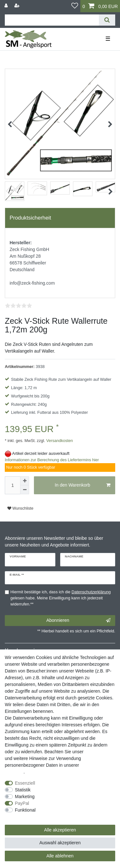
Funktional (25, 810)
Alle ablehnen (60, 856)
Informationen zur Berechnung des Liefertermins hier (52, 460)
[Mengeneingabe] (12, 485)
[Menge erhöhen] (25, 481)
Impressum (96, 752)
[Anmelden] (7, 6)
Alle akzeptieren (60, 830)
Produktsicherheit (30, 218)
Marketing (25, 797)
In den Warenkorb (83, 485)
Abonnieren (78, 621)
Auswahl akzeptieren (60, 843)
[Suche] (107, 20)
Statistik (23, 790)
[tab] (60, 218)
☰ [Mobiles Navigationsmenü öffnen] (108, 39)
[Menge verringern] (25, 490)
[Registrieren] (18, 6)
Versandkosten (59, 441)
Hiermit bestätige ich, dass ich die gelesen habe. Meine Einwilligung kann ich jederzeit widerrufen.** (61, 598)
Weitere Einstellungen (27, 817)
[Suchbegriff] (52, 20)
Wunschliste (20, 508)
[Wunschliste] (75, 6)
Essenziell (25, 783)
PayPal (22, 803)
